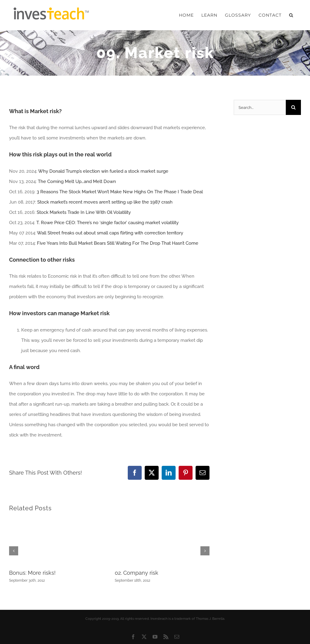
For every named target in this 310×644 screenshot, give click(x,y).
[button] (291, 15)
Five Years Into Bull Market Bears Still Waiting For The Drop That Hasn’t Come (118, 243)
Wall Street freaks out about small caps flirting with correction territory (110, 233)
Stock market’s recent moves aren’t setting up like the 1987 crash (105, 202)
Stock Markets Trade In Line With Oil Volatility (84, 212)
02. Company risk (137, 573)
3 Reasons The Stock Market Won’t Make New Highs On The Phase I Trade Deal (120, 192)
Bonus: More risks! (32, 573)
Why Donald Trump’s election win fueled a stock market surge (103, 171)
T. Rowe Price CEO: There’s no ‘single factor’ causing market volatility (107, 223)
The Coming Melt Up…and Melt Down (77, 181)
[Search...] (260, 107)
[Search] (293, 107)
